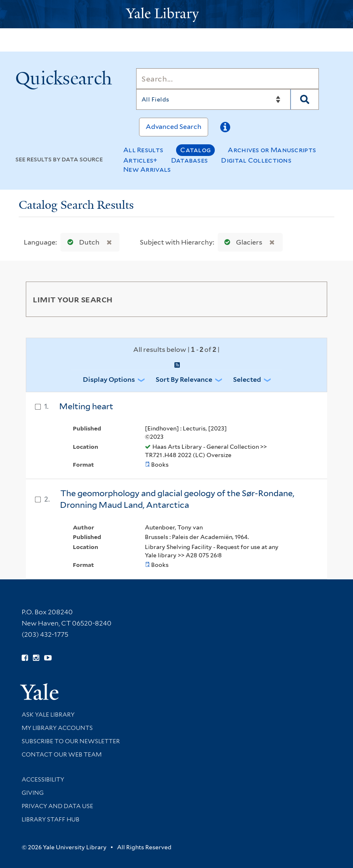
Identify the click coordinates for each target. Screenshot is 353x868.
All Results (143, 150)
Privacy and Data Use (57, 806)
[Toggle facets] (311, 299)
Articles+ (140, 160)
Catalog (195, 150)
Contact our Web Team (62, 754)
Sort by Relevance (184, 380)
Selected (247, 380)
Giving (33, 793)
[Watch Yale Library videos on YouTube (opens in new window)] (48, 658)
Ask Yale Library (48, 715)
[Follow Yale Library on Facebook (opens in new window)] (25, 658)
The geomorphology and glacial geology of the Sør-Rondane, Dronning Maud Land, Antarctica (177, 499)
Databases (190, 160)
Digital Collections (256, 160)
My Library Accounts (57, 728)
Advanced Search (174, 127)
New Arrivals (147, 169)
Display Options (109, 380)
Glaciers (241, 242)
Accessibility (43, 779)
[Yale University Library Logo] (176, 14)
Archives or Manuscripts (272, 150)
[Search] (227, 79)
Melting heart (86, 406)
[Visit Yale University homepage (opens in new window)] (39, 689)
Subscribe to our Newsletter (71, 741)
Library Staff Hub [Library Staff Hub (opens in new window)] (51, 819)
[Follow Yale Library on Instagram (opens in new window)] (36, 658)
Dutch (82, 242)
